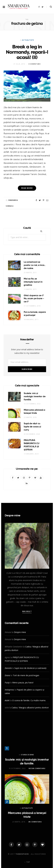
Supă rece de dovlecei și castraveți (30, 668)
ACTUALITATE (28, 40)
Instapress (9, 690)
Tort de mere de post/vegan (26, 675)
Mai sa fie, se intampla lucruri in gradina (33, 282)
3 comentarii (34, 64)
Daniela (8, 668)
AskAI (7, 700)
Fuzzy (7, 683)
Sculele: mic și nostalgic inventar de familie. (35, 396)
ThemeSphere (22, 854)
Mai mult (27, 611)
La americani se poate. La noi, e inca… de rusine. (35, 265)
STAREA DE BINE (27, 755)
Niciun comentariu (37, 768)
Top (27, 862)
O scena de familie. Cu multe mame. (29, 700)
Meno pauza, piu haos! (23, 683)
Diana (7, 675)
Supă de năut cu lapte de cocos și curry (32, 427)
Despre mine (20, 632)
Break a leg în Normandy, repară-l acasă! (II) (27, 52)
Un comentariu (35, 822)
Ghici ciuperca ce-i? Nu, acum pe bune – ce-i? (34, 299)
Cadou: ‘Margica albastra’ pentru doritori (30, 708)
